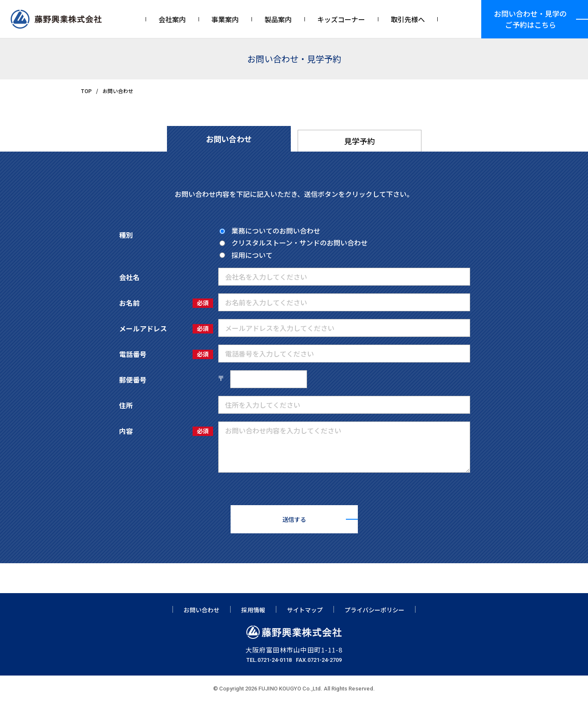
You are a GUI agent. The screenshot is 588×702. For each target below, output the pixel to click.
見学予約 (360, 141)
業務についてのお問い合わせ (270, 231)
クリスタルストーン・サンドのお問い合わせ (294, 243)
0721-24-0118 (275, 660)
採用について (246, 255)
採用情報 (253, 610)
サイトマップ (305, 610)
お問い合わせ (202, 610)
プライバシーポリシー (374, 610)
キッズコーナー (341, 19)
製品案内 (278, 19)
